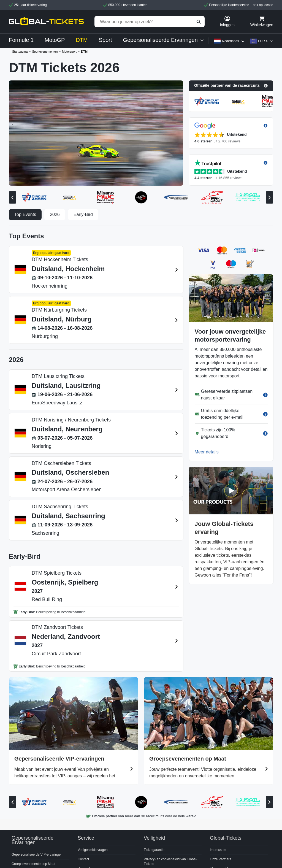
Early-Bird (83, 214)
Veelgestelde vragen (93, 850)
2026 (55, 214)
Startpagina (20, 52)
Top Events (25, 214)
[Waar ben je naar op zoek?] (150, 22)
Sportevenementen (45, 52)
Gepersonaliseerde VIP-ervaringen (37, 855)
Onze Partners (220, 859)
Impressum (218, 850)
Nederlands (230, 41)
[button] (231, 86)
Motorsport (69, 52)
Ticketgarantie (154, 850)
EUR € (263, 41)
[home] (46, 22)
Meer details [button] (207, 452)
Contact (83, 859)
